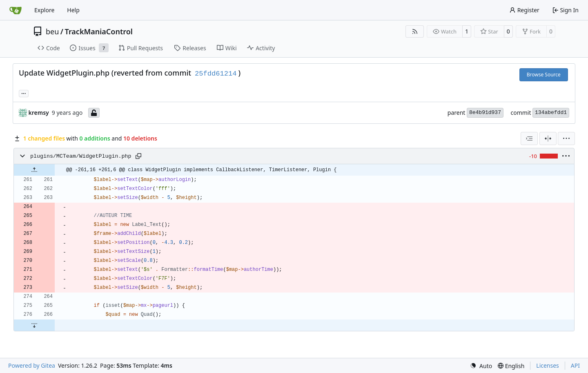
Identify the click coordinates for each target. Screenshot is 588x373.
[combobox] (529, 138)
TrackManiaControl (99, 31)
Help (73, 10)
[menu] (566, 138)
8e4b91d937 (485, 113)
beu (52, 31)
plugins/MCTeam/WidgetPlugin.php (81, 156)
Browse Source (544, 75)
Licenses (548, 365)
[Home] (16, 10)
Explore (44, 10)
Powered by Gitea (32, 365)
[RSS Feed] (415, 31)
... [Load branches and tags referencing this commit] (24, 93)
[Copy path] (138, 156)
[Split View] (548, 138)
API (575, 365)
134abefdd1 (551, 113)
